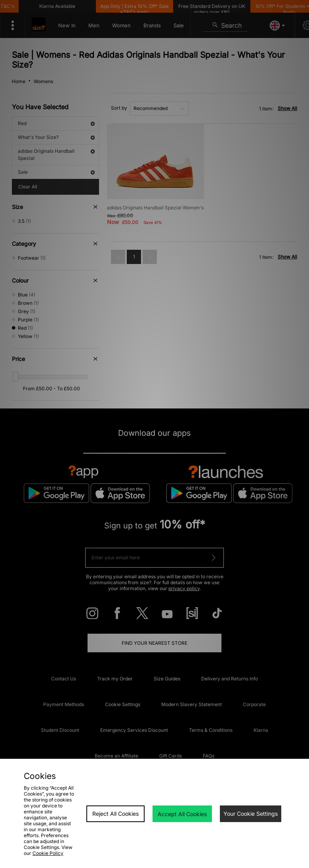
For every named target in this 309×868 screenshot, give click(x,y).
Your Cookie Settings (251, 814)
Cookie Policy (48, 853)
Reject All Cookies (115, 814)
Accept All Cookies (182, 814)
